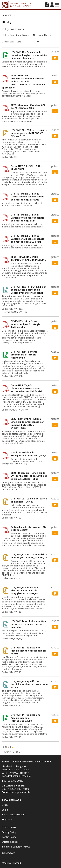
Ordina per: (8, 42)
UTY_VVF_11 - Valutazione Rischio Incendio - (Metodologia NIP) (26, 718)
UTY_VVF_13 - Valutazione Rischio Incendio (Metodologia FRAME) (28, 651)
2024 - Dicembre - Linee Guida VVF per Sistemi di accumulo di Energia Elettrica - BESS (29, 476)
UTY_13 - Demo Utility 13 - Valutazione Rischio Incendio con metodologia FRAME (27, 197)
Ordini (5, 805)
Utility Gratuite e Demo (15, 35)
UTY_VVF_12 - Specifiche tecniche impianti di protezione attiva (29, 684)
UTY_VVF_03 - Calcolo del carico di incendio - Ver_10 (29, 500)
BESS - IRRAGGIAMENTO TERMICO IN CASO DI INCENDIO (29, 259)
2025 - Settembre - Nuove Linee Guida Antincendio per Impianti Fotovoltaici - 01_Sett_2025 (27, 423)
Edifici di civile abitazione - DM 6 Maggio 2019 (29, 529)
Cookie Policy (9, 837)
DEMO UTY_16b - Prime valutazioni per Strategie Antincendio (26, 324)
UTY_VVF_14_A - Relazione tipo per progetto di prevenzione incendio (28, 624)
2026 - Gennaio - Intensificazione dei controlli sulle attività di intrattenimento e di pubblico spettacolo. (24, 82)
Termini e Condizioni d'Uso (16, 847)
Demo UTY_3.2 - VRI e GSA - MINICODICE (26, 168)
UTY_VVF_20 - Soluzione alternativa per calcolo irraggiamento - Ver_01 (24, 590)
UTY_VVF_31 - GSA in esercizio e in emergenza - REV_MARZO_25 (29, 556)
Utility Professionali (13, 29)
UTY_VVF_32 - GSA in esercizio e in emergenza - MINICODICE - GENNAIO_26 (29, 133)
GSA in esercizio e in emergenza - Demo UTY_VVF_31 (29, 454)
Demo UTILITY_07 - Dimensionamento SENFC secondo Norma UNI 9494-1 (26, 388)
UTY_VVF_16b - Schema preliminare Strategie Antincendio (24, 355)
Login (5, 810)
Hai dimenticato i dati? (14, 814)
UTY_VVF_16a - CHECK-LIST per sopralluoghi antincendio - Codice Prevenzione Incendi (28, 290)
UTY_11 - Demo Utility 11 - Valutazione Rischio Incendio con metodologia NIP (27, 218)
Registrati (7, 819)
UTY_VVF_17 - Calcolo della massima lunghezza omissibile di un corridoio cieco (29, 55)
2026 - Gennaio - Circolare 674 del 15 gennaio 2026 (28, 107)
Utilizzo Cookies (10, 842)
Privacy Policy (9, 832)
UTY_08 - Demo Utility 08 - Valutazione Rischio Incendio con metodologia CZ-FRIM (27, 239)
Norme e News (42, 35)
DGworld (16, 863)
